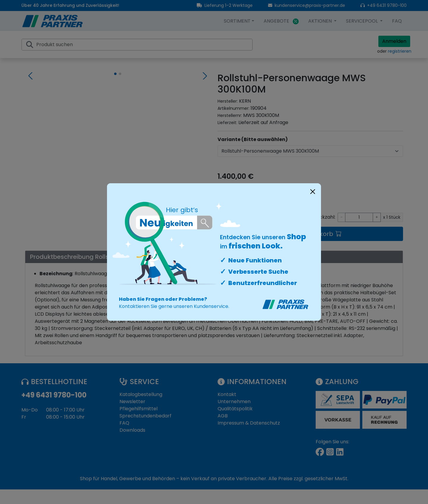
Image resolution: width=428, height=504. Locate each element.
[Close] (313, 192)
